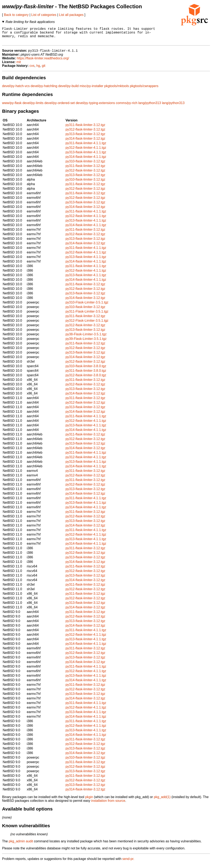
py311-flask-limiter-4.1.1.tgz (86, 147)
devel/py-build (68, 90)
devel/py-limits (33, 107)
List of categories (44, 15)
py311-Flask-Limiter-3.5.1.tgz (87, 315)
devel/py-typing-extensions (95, 107)
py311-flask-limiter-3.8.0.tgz (86, 375)
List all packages (71, 15)
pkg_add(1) (162, 801)
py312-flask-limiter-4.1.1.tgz (86, 152)
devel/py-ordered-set (60, 107)
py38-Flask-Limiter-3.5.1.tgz (86, 338)
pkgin (89, 801)
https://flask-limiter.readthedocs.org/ (43, 62)
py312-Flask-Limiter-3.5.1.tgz (87, 324)
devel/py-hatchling (44, 90)
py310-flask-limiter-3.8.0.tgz (86, 370)
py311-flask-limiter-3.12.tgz (85, 129)
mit (19, 66)
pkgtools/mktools (117, 90)
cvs (32, 70)
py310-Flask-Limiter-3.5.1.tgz (87, 306)
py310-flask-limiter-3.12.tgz (85, 165)
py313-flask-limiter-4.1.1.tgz (86, 156)
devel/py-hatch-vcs (16, 90)
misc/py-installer (91, 90)
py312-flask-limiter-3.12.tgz (85, 133)
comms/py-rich (127, 107)
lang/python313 (150, 107)
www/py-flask (12, 107)
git (44, 70)
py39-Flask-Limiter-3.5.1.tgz (86, 343)
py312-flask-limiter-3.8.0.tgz (86, 379)
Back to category (16, 15)
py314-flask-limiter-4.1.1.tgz (86, 161)
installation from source (108, 805)
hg (38, 70)
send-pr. (128, 863)
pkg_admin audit (21, 845)
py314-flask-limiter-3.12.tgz (85, 142)
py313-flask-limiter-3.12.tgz (85, 138)
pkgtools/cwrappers (144, 90)
